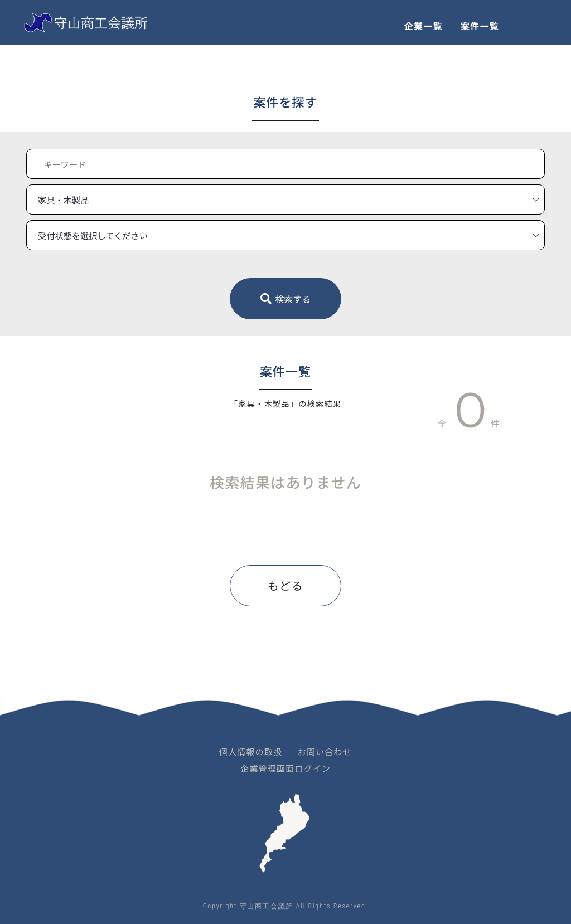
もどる (285, 585)
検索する (286, 299)
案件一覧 (480, 26)
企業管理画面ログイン (285, 768)
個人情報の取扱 (251, 752)
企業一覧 (424, 26)
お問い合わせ (325, 752)
